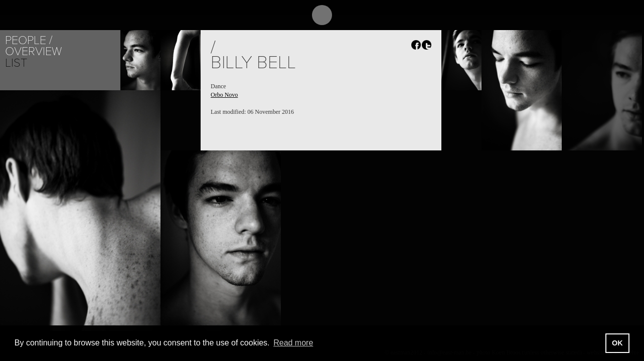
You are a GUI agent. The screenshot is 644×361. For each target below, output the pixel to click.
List (16, 63)
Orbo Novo (224, 95)
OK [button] (617, 343)
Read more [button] (293, 343)
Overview (33, 51)
